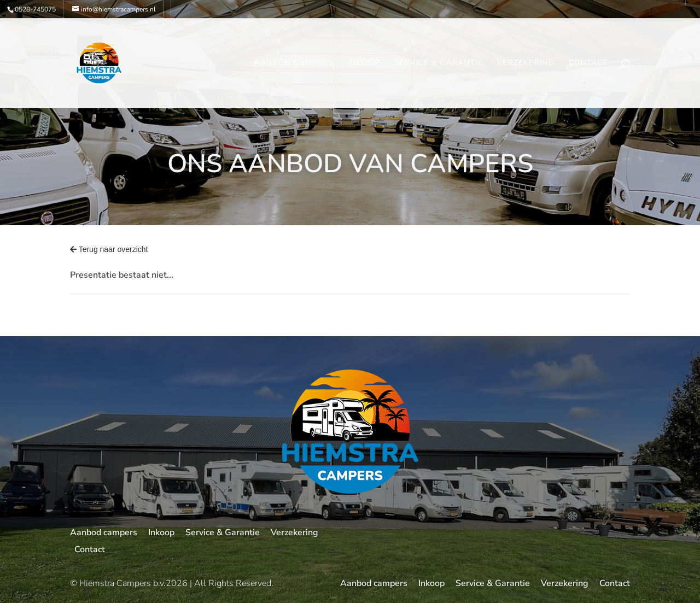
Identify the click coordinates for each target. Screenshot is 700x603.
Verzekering (526, 63)
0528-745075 (35, 9)
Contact (588, 63)
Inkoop (364, 63)
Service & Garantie (439, 63)
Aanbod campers (294, 63)
